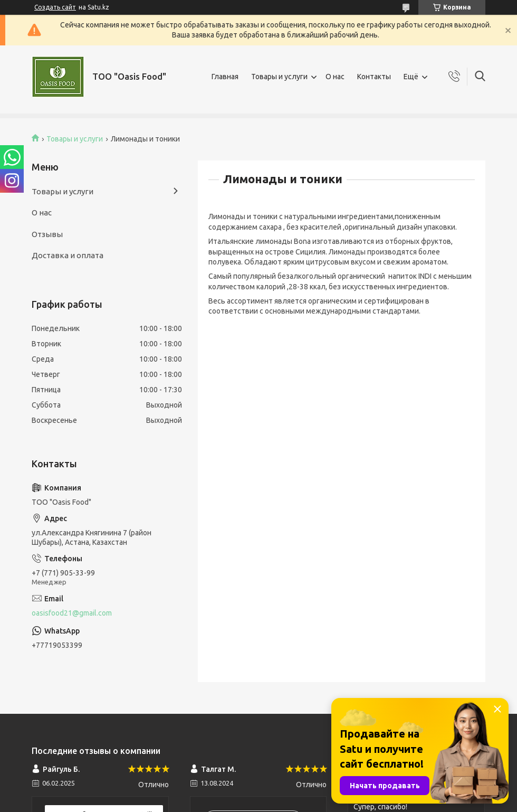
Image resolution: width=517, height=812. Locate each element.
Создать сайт (55, 7)
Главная (225, 77)
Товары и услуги (279, 77)
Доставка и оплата (68, 255)
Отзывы (47, 234)
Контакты (374, 77)
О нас (335, 77)
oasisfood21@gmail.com (72, 613)
